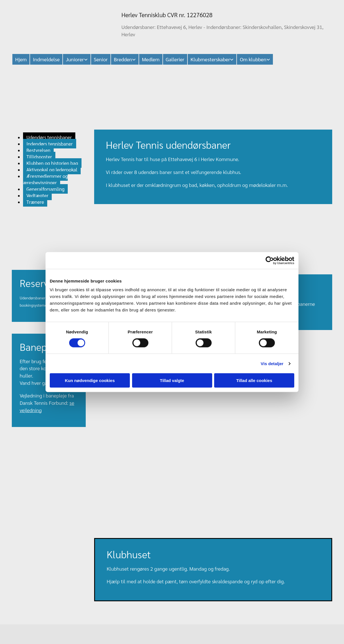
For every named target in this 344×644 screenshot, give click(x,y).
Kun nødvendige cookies (90, 380)
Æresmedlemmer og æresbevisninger (45, 179)
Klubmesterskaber (210, 59)
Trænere (35, 202)
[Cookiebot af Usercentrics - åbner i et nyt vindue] (270, 260)
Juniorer (75, 59)
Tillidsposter (39, 157)
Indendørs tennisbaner (50, 144)
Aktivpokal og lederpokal (52, 170)
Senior (101, 59)
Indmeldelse (46, 59)
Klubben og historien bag (52, 163)
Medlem (151, 59)
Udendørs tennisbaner (49, 137)
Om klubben (253, 59)
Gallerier (175, 59)
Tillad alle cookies (254, 380)
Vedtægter (37, 195)
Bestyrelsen (38, 150)
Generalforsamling (45, 189)
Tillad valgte (172, 380)
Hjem (21, 59)
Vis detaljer (272, 363)
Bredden (123, 59)
